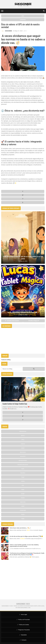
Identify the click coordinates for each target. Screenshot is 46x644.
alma (23, 16)
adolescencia (23, 431)
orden (23, 490)
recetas (23, 498)
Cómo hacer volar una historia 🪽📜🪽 (20, 528)
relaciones (23, 502)
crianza (23, 444)
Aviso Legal (23, 615)
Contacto (23, 640)
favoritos (23, 473)
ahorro (23, 436)
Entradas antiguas (34, 321)
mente (23, 481)
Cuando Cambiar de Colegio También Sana (15, 404)
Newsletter (23, 635)
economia (23, 456)
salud (23, 506)
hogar (23, 477)
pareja (23, 494)
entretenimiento (23, 460)
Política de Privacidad (23, 620)
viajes (23, 519)
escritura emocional (23, 465)
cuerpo (23, 448)
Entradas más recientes (12, 321)
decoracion (23, 452)
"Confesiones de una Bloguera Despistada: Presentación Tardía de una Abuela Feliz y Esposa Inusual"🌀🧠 (27, 554)
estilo (23, 469)
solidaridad (23, 20)
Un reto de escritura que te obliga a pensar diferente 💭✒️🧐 (26, 536)
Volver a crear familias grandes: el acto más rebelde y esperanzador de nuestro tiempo (24, 546)
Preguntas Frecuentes (23, 630)
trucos (23, 514)
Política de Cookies (23, 625)
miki (23, 485)
